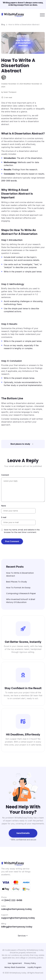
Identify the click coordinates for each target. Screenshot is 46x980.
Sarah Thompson (10, 92)
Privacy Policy (30, 963)
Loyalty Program (35, 967)
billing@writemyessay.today (17, 927)
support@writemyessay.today (18, 918)
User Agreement (15, 963)
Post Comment (12, 541)
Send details (23, 833)
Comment (5, 475)
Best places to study (16, 582)
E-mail (4, 517)
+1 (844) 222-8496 (12, 900)
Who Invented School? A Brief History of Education (21, 601)
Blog (3, 25)
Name (4, 506)
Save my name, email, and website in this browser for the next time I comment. (22, 531)
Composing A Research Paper (21, 593)
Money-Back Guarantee (15, 967)
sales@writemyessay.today (16, 909)
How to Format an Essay (18, 588)
